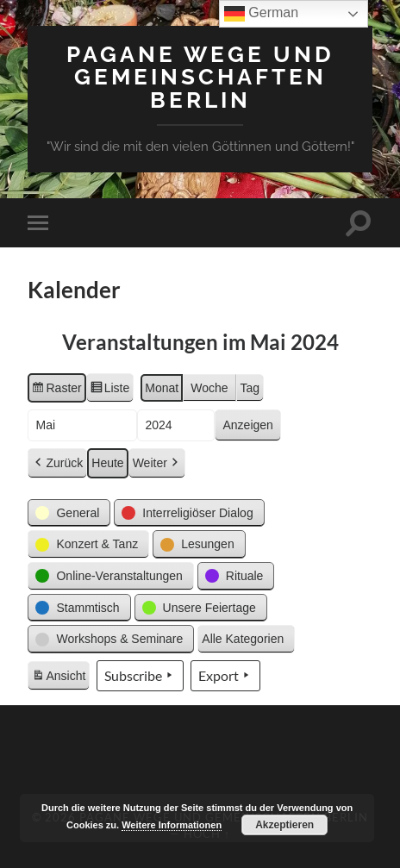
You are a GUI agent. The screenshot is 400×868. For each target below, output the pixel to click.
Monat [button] (162, 388)
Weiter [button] (157, 463)
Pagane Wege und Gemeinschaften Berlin (200, 77)
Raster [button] (56, 390)
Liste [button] (110, 390)
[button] (69, 513)
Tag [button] (250, 388)
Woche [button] (209, 388)
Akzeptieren (284, 825)
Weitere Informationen (172, 825)
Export (225, 676)
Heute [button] (107, 463)
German (261, 14)
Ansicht (60, 678)
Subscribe (140, 676)
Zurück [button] (57, 463)
